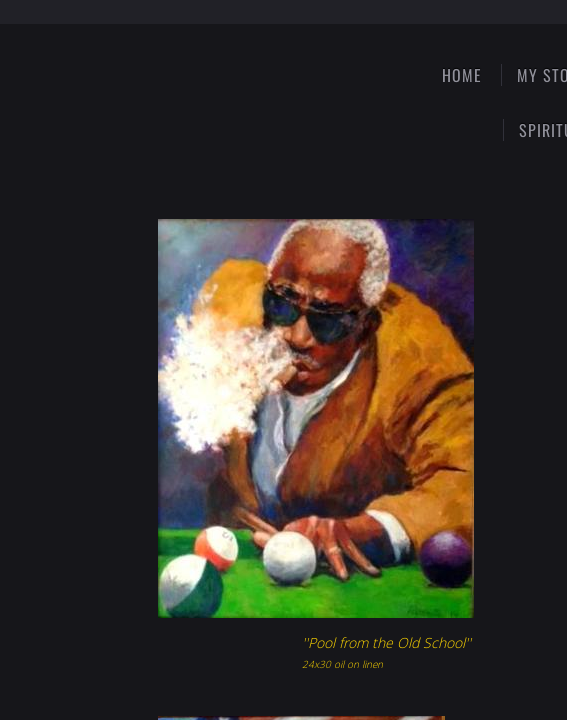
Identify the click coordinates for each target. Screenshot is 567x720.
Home (462, 75)
